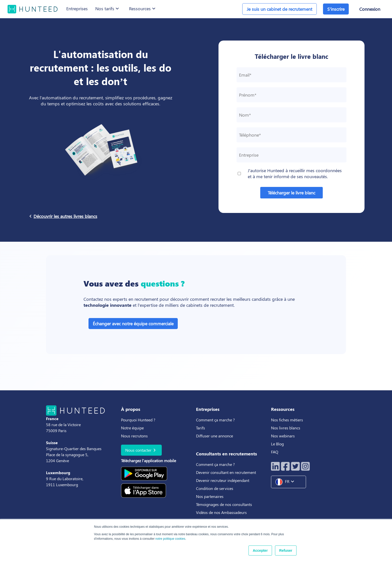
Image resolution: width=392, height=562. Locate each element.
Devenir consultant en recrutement (226, 472)
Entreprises (77, 9)
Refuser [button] (286, 550)
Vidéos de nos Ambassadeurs (221, 512)
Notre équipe (132, 428)
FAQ (275, 452)
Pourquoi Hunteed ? (138, 420)
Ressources (143, 9)
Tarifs (200, 428)
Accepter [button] (260, 550)
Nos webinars (283, 436)
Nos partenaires (210, 496)
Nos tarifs (108, 9)
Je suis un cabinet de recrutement (279, 9)
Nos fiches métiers (287, 420)
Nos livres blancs (286, 428)
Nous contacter (141, 450)
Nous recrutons (134, 436)
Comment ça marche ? (215, 420)
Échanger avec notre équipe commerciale (133, 324)
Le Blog (278, 444)
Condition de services (215, 488)
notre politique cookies (170, 539)
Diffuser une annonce (214, 436)
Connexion (370, 9)
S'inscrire (336, 9)
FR (287, 482)
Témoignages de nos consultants (224, 504)
